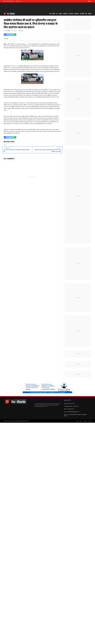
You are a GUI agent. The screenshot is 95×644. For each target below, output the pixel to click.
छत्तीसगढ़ (65, 14)
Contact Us (18, 1)
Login (77, 421)
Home (81, 421)
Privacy (85, 421)
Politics (22, 31)
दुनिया (60, 14)
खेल (86, 14)
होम (50, 14)
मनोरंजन (77, 14)
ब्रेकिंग (54, 14)
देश (57, 14)
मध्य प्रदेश (71, 14)
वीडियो (90, 14)
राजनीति (82, 14)
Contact (90, 421)
